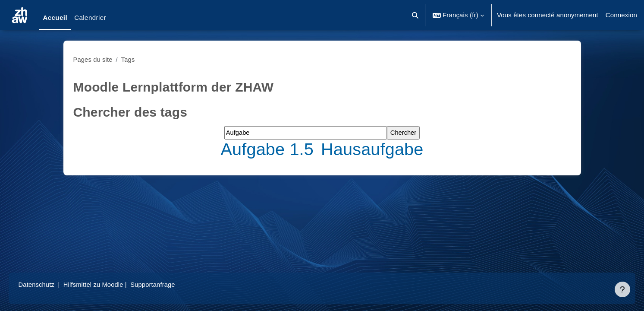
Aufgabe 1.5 (268, 149)
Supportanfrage (168, 284)
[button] (415, 15)
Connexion (621, 15)
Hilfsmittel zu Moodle (107, 284)
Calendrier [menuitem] (90, 17)
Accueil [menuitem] (55, 17)
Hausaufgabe (373, 149)
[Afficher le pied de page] (622, 289)
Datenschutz (49, 284)
